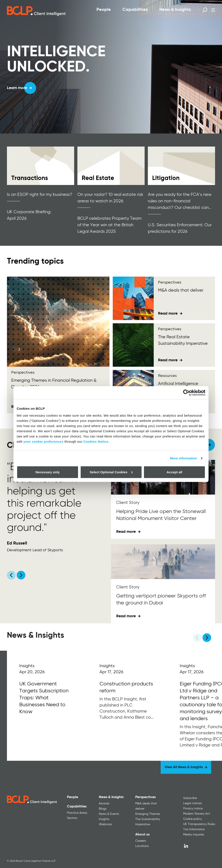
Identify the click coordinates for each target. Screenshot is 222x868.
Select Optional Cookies (111, 472)
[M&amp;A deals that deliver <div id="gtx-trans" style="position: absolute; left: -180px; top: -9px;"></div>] (133, 298)
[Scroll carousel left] (11, 575)
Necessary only (48, 472)
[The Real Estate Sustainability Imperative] (133, 345)
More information (183, 458)
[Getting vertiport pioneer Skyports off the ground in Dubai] (163, 562)
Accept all (175, 472)
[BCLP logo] (36, 11)
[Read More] (47, 706)
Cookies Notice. (96, 441)
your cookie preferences (43, 441)
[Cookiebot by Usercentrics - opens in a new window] (186, 393)
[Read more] (41, 166)
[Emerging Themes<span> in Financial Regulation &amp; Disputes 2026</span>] (58, 322)
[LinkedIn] (186, 846)
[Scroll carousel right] (21, 575)
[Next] (207, 638)
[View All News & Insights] (186, 767)
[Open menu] (213, 10)
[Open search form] (205, 10)
